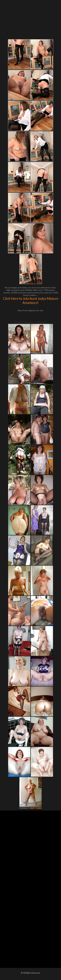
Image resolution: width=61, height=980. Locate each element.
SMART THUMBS (36, 808)
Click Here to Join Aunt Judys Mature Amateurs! (30, 301)
